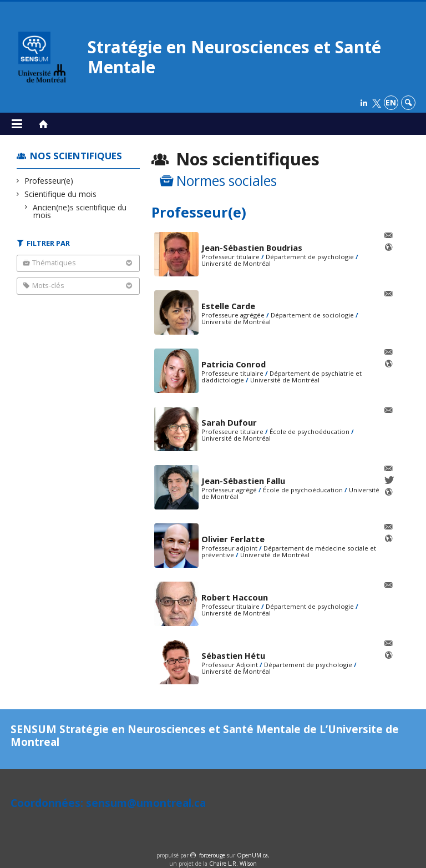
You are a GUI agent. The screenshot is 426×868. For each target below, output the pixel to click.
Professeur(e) (49, 181)
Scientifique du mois (61, 194)
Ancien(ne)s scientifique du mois (80, 211)
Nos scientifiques (76, 156)
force (212, 855)
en (391, 102)
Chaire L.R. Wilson (233, 864)
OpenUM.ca (252, 855)
